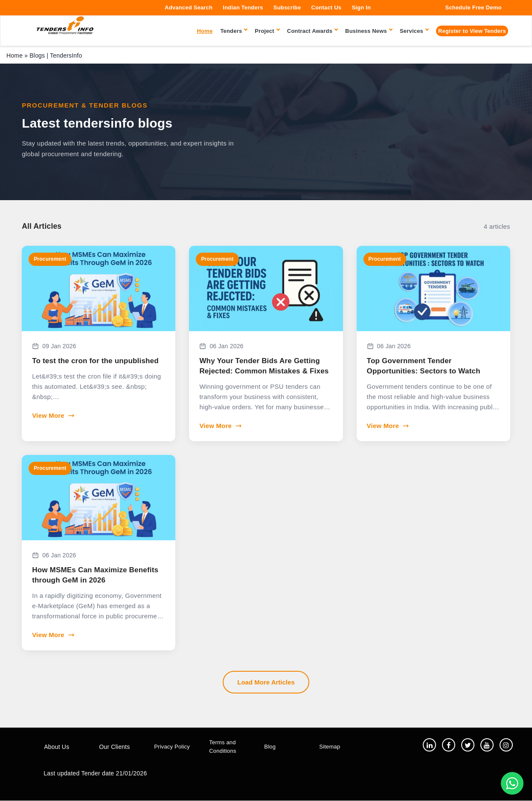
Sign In (361, 7)
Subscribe (287, 7)
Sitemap (330, 747)
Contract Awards (312, 31)
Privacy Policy (172, 747)
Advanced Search (189, 7)
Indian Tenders (243, 7)
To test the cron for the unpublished (95, 361)
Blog (270, 747)
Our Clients (114, 747)
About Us (57, 747)
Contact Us (327, 7)
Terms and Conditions (222, 747)
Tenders (234, 31)
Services (414, 31)
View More (53, 415)
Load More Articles (266, 682)
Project (267, 31)
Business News (369, 31)
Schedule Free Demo (474, 7)
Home (15, 55)
